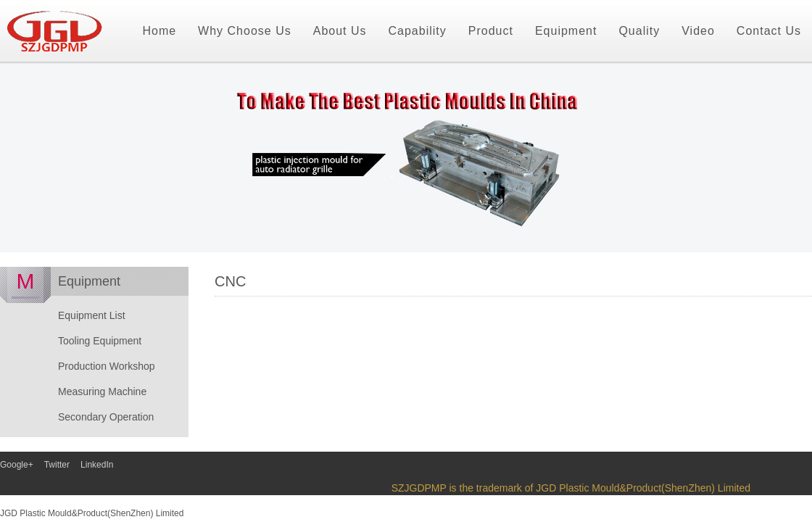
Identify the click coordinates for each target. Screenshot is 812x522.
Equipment (566, 31)
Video (698, 31)
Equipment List (92, 315)
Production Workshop (107, 366)
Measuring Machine (102, 391)
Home (159, 31)
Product (491, 31)
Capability (418, 31)
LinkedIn (97, 465)
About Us (340, 31)
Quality (639, 31)
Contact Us (769, 31)
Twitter (57, 465)
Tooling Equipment (100, 341)
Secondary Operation (106, 417)
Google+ (17, 465)
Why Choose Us (245, 31)
